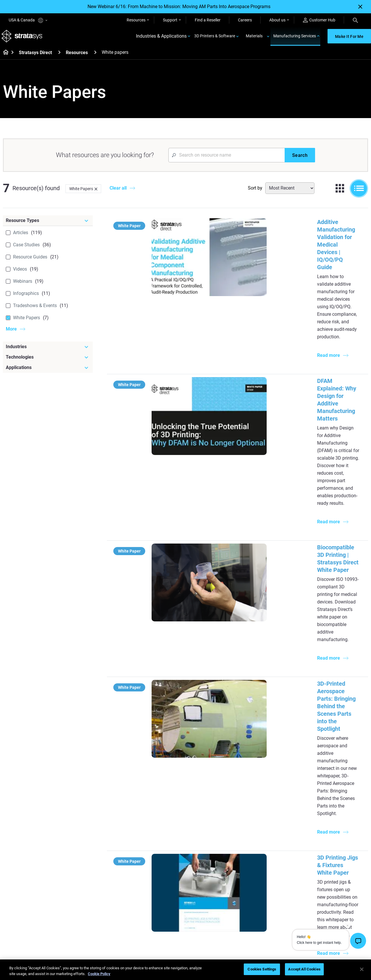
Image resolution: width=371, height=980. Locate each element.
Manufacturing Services (295, 38)
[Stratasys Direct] (59, 56)
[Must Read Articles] (220, 803)
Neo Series (263, 830)
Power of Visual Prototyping (158, 821)
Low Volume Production (214, 821)
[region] (185, 970)
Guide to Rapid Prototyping (217, 830)
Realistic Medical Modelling (217, 838)
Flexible (199, 898)
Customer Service (269, 931)
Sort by (255, 192)
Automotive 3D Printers (334, 830)
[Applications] (48, 372)
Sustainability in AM (150, 906)
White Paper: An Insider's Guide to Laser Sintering (268, 651)
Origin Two (263, 821)
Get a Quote (264, 906)
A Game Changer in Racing (156, 898)
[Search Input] (227, 159)
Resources (136, 20)
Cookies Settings (262, 969)
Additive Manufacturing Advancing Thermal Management (278, 585)
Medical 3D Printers (331, 821)
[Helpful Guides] (160, 803)
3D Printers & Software (215, 38)
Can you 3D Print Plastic (214, 855)
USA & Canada (28, 20)
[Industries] (48, 351)
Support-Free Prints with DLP (159, 847)
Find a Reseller (208, 20)
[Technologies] (48, 361)
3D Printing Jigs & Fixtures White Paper (254, 520)
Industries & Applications (161, 38)
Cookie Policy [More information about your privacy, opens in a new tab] (99, 974)
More (11, 333)
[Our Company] (341, 879)
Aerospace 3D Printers (334, 838)
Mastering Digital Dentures (156, 923)
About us (277, 20)
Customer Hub (319, 20)
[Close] (360, 7)
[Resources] (95, 56)
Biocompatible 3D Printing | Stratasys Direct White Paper (277, 378)
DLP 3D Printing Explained (216, 864)
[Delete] (96, 193)
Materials (254, 38)
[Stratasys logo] (23, 38)
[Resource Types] (48, 225)
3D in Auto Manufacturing (216, 847)
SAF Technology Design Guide (159, 838)
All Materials (204, 914)
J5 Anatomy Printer (271, 847)
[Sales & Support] (281, 879)
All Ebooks (142, 855)
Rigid (197, 889)
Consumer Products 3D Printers (334, 851)
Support (170, 20)
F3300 (259, 813)
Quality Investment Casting (157, 813)
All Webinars (143, 931)
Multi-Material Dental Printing (159, 830)
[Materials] (220, 879)
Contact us (323, 898)
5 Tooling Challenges (211, 813)
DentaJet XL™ (266, 838)
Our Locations (326, 906)
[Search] (355, 20)
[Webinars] (160, 879)
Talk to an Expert (268, 914)
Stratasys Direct (35, 57)
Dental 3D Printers (330, 813)
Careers (245, 20)
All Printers (263, 855)
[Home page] (4, 57)
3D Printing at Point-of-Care (157, 914)
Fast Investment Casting (154, 889)
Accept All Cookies (304, 969)
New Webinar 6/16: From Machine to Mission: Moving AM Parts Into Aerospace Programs (179, 7)
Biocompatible (206, 906)
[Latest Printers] (281, 803)
